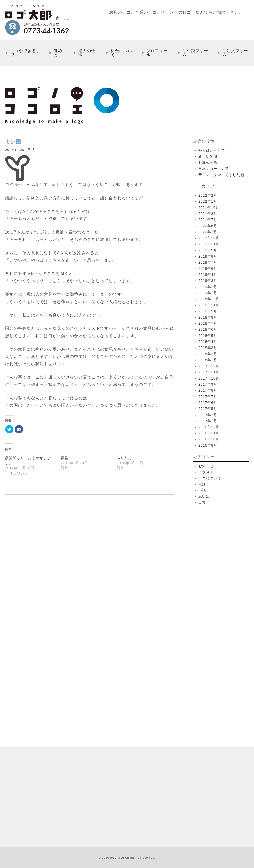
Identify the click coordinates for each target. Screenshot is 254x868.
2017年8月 (208, 390)
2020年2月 (208, 232)
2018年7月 (208, 323)
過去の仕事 (87, 53)
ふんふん (124, 458)
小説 (202, 490)
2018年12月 (209, 299)
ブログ (158, 794)
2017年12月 (209, 366)
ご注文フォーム (235, 53)
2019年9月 (208, 250)
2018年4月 (208, 342)
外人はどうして (212, 150)
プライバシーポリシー (222, 794)
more (53, 689)
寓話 (202, 484)
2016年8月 (208, 445)
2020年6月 (208, 226)
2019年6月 (208, 269)
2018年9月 (208, 311)
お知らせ (206, 466)
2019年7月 (208, 262)
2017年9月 (208, 384)
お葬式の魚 (208, 163)
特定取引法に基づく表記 (184, 794)
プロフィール (157, 53)
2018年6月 (208, 329)
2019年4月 (208, 275)
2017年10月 (209, 378)
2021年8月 (208, 214)
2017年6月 (208, 403)
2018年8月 (208, 317)
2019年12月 (209, 238)
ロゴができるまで (25, 53)
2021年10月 (209, 208)
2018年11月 (209, 305)
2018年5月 (208, 336)
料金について (121, 53)
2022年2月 (208, 195)
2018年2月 (208, 354)
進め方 (58, 53)
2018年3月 (208, 348)
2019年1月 (208, 293)
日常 (31, 150)
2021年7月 (208, 220)
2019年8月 (208, 256)
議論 (65, 458)
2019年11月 (209, 244)
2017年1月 (208, 421)
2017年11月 (209, 372)
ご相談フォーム (195, 53)
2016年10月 (209, 439)
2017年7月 (208, 397)
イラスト (206, 472)
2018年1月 (208, 360)
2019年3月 (208, 281)
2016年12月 (209, 427)
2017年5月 (208, 409)
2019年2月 (208, 287)
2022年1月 (208, 201)
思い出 (204, 496)
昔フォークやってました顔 (221, 175)
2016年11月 (209, 433)
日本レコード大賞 (214, 169)
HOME (130, 745)
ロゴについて (210, 478)
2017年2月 (208, 415)
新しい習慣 (208, 156)
